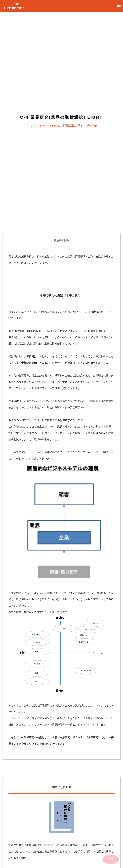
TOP (111, 859)
